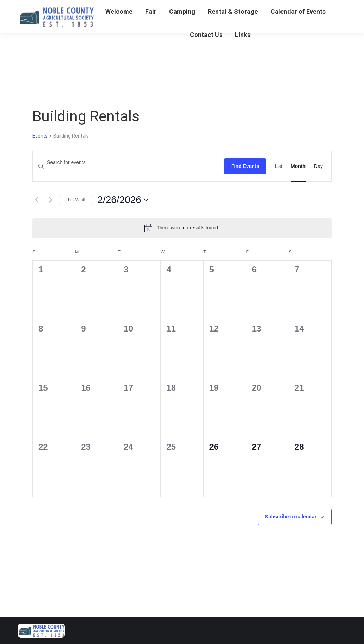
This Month (76, 200)
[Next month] (50, 200)
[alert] (182, 228)
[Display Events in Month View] (298, 166)
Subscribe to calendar (291, 517)
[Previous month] (37, 200)
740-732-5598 (36, 7)
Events (40, 136)
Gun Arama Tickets (86, 7)
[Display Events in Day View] (318, 166)
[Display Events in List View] (278, 166)
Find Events (245, 166)
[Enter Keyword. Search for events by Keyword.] (128, 162)
